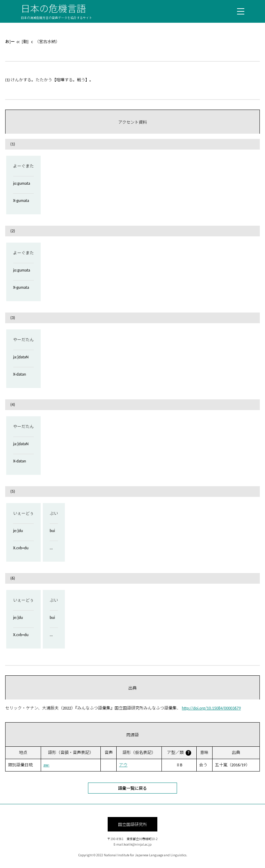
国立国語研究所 (132, 824)
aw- (47, 765)
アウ (123, 765)
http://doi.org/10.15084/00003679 (211, 708)
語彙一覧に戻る (132, 788)
